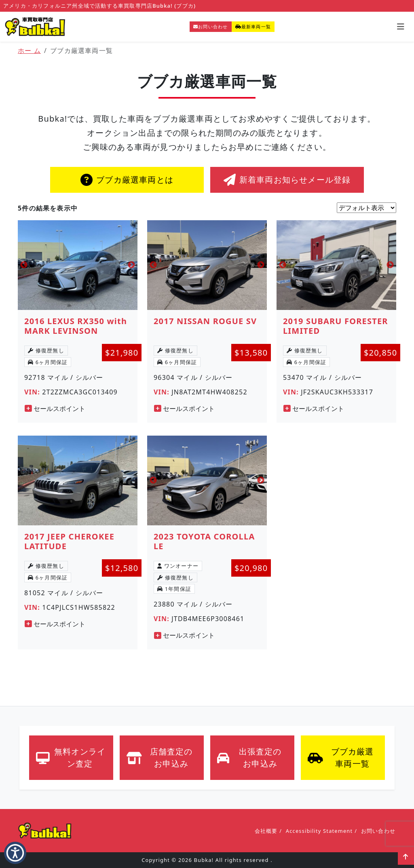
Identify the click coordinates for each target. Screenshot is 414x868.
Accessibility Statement (319, 831)
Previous (24, 265)
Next (131, 265)
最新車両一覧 (253, 26)
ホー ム (29, 51)
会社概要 (266, 831)
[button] (15, 853)
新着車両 (287, 180)
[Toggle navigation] (401, 27)
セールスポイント (55, 409)
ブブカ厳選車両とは (127, 180)
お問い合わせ (210, 26)
